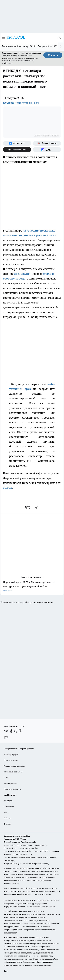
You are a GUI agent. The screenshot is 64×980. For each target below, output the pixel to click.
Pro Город (8, 801)
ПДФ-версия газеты (12, 789)
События (8, 818)
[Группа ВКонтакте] (17, 143)
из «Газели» (22, 274)
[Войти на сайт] (59, 38)
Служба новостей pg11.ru (21, 103)
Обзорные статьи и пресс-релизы (19, 749)
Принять (53, 55)
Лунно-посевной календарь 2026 (18, 46)
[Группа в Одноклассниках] (11, 731)
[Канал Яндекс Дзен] (17, 150)
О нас (6, 777)
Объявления (9, 806)
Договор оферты (11, 754)
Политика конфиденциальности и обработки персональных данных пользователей (29, 930)
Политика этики (11, 760)
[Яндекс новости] (47, 143)
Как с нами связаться (13, 772)
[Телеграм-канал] (16, 731)
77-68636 (30, 900)
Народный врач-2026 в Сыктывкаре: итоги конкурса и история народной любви (32, 586)
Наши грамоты (10, 783)
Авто (6, 812)
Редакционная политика (14, 766)
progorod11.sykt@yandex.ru (16, 864)
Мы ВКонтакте (10, 795)
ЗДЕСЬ (8, 488)
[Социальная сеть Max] (47, 150)
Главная (7, 824)
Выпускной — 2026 (48, 46)
